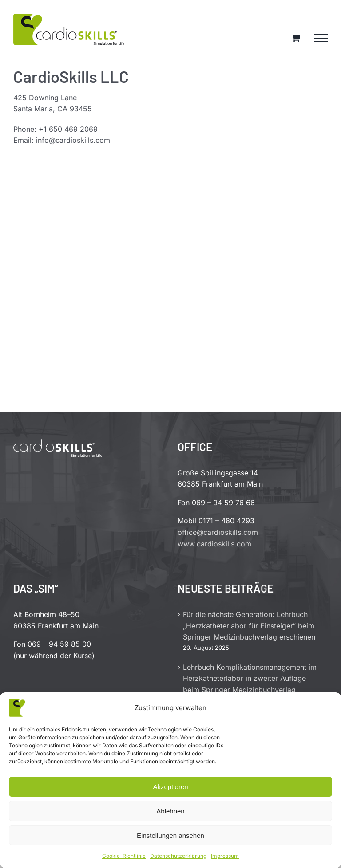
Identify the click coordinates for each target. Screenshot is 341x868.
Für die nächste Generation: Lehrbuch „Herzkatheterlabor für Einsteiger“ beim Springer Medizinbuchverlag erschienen (249, 626)
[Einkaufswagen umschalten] (296, 38)
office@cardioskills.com (218, 532)
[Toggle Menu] (321, 38)
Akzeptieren (170, 787)
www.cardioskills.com (214, 544)
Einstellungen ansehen (170, 835)
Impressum (225, 856)
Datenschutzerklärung (178, 856)
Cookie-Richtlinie (124, 856)
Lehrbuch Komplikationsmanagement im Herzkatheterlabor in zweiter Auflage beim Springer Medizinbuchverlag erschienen (250, 684)
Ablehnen (170, 811)
